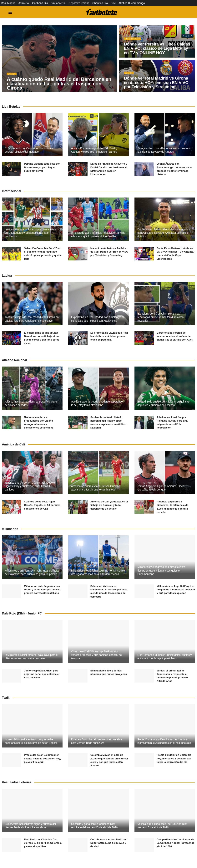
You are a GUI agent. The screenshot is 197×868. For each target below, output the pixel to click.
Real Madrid (8, 3)
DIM (113, 3)
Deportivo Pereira (79, 3)
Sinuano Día (58, 3)
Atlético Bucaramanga (132, 3)
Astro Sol (24, 3)
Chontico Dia (100, 3)
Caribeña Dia (40, 3)
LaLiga (12, 75)
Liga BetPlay (134, 40)
